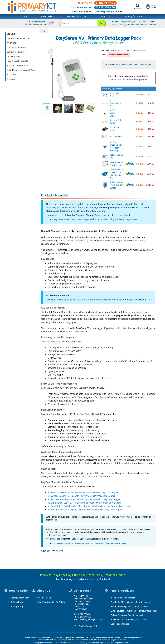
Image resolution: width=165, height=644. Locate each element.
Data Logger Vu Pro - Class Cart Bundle (116, 185)
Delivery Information (77, 16)
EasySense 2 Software (78, 300)
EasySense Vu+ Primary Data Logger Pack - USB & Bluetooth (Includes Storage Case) (95, 219)
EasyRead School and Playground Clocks (129, 600)
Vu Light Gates (116, 136)
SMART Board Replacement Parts (21, 70)
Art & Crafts (12, 43)
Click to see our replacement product (128, 80)
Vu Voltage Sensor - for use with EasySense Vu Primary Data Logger (81, 496)
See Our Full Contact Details (87, 607)
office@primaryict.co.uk (109, 12)
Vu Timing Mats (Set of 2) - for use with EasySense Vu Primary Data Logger (85, 510)
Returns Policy (17, 583)
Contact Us (105, 16)
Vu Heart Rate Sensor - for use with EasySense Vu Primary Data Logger (83, 493)
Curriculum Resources (16, 52)
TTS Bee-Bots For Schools (123, 579)
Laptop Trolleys (13, 57)
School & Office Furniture (17, 66)
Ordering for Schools (134, 16)
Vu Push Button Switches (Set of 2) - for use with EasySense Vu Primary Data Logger (90, 506)
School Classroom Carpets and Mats (127, 596)
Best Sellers (12, 34)
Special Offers (47, 16)
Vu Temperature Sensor (115, 103)
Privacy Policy (17, 587)
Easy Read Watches (120, 605)
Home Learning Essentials (18, 38)
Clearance (11, 79)
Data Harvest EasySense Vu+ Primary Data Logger (134, 592)
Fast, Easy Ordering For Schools (52, 583)
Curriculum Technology (17, 47)
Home (24, 16)
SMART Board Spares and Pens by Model (129, 587)
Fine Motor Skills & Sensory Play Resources (131, 583)
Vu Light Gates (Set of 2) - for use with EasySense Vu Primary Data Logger (84, 503)
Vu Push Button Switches (114, 113)
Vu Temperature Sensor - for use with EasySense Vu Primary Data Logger (84, 499)
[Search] (102, 23)
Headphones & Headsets (17, 61)
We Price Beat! (44, 579)
